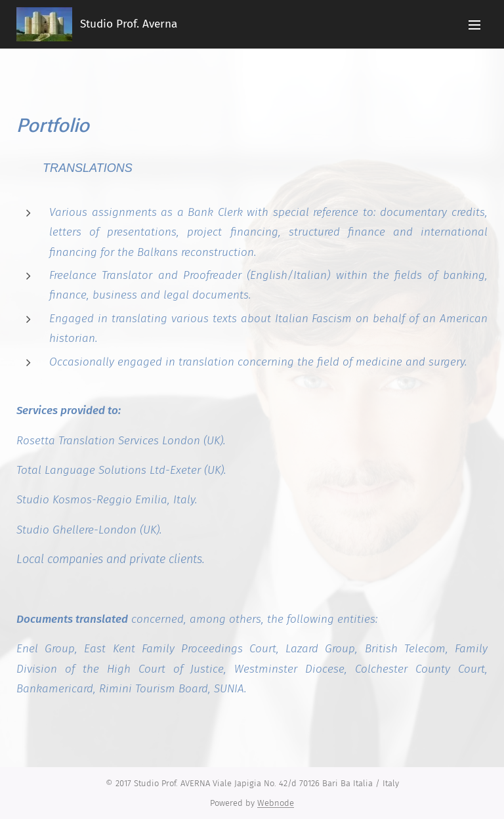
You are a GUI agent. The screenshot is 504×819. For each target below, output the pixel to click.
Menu (474, 25)
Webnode (276, 803)
